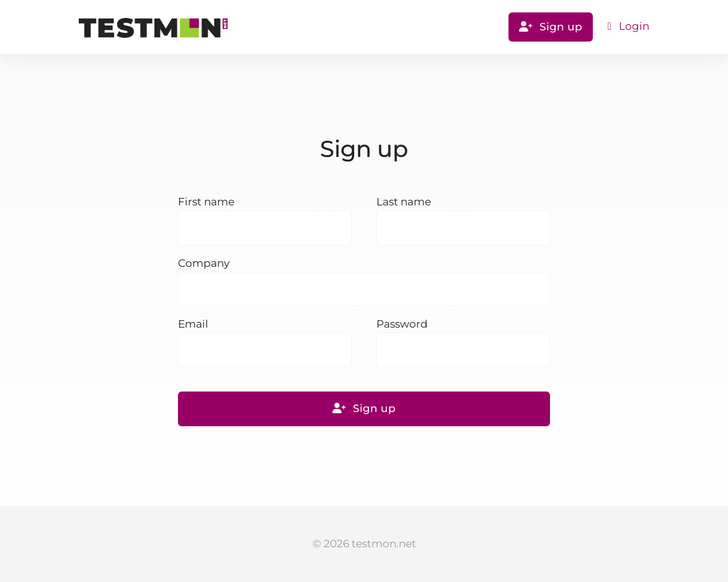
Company (204, 263)
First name (206, 202)
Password (402, 324)
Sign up (551, 27)
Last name (404, 202)
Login (628, 26)
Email (193, 324)
